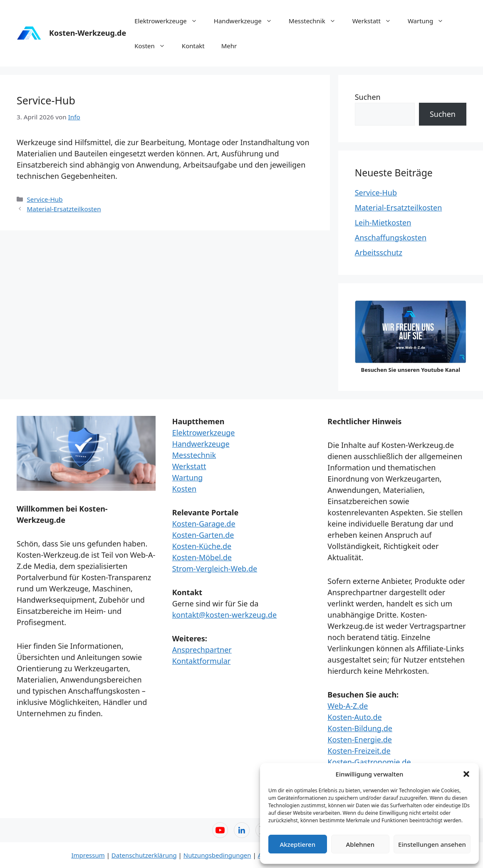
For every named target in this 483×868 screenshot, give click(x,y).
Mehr (229, 46)
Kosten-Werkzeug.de (88, 33)
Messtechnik (316, 21)
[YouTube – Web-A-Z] (220, 830)
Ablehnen (360, 844)
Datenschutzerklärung (144, 855)
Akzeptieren (297, 844)
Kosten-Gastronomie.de (369, 762)
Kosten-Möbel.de (202, 557)
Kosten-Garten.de (203, 535)
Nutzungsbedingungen (217, 855)
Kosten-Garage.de (204, 524)
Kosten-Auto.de (354, 717)
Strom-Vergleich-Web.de (215, 569)
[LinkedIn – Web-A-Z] (242, 830)
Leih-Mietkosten (383, 223)
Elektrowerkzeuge (170, 21)
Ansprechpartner (202, 650)
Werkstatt (376, 21)
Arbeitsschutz (379, 252)
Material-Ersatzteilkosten (64, 209)
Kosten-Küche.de (202, 546)
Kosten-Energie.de (360, 739)
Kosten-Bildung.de (360, 728)
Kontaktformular (202, 661)
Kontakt (193, 46)
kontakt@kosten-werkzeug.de (224, 615)
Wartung (430, 21)
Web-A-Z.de (348, 706)
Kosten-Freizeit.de (359, 751)
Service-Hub (45, 199)
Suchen (368, 97)
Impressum (88, 855)
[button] (466, 774)
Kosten (154, 46)
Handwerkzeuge (247, 21)
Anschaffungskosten (391, 237)
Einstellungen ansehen (432, 844)
